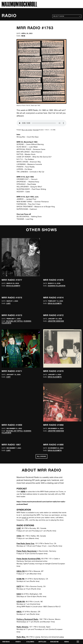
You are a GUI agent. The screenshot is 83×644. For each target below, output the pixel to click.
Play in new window (27, 130)
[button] (78, 642)
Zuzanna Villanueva (57, 286)
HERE (23, 491)
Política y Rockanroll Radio (27, 619)
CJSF (19, 528)
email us (25, 517)
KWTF (19, 586)
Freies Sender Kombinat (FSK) (28, 559)
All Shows (41, 456)
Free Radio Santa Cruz (25, 543)
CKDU (19, 536)
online (62, 637)
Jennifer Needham (56, 321)
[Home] (19, 6)
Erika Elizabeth (13, 286)
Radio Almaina (22, 627)
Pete (23, 36)
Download (36, 130)
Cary (8, 303)
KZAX (19, 594)
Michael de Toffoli (15, 321)
